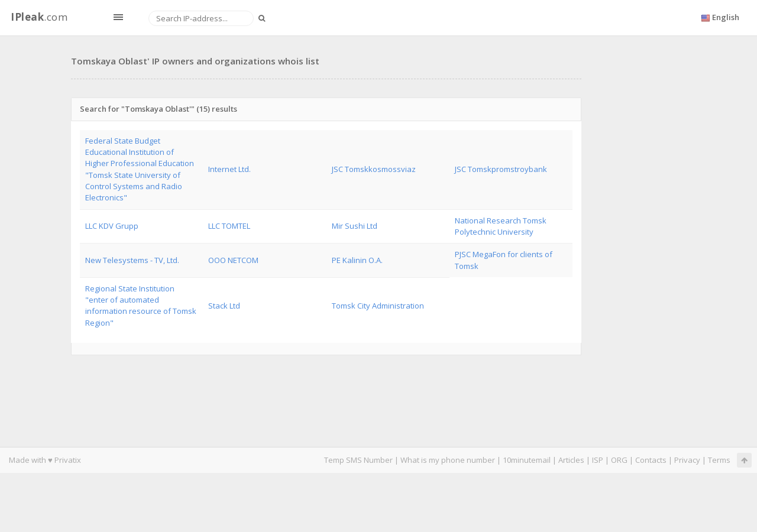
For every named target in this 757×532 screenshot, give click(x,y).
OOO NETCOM (233, 260)
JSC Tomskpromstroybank (501, 169)
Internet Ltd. (229, 169)
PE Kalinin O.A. (357, 260)
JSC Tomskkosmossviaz (374, 169)
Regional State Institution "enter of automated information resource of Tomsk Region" (141, 306)
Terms (719, 460)
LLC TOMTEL (229, 226)
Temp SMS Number (358, 460)
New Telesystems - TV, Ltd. (132, 260)
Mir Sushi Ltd (355, 226)
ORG (619, 460)
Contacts (651, 460)
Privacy (687, 460)
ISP (598, 460)
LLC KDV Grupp (112, 226)
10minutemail (527, 460)
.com (39, 17)
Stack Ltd (224, 306)
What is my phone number (448, 460)
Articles (571, 460)
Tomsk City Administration (378, 306)
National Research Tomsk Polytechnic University (501, 226)
